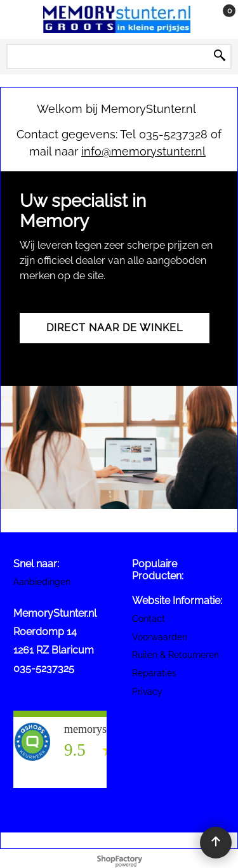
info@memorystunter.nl (143, 151)
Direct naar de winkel (115, 328)
